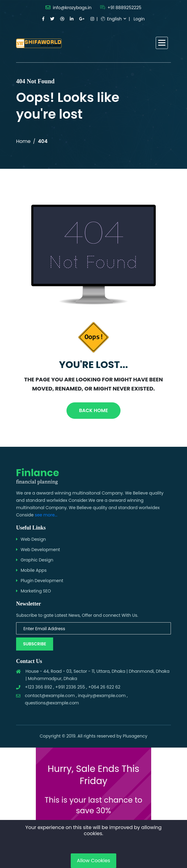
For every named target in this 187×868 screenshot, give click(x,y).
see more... (46, 515)
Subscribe (35, 644)
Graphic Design (37, 560)
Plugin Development (42, 581)
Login (139, 19)
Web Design (33, 539)
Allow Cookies (93, 861)
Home (23, 141)
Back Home (93, 410)
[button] (162, 43)
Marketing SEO (36, 591)
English (111, 19)
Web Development (40, 550)
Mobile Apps (34, 570)
